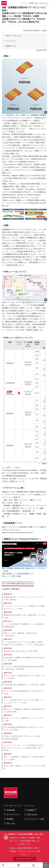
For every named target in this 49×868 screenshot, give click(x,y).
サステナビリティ (13, 815)
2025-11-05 (8, 673)
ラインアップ (11, 41)
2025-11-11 (8, 621)
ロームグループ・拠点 (36, 819)
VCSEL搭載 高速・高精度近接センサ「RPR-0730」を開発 (24, 685)
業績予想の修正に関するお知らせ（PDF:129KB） (21, 651)
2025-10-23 (8, 688)
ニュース (24, 3)
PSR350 (7, 123)
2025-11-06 (8, 630)
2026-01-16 (8, 594)
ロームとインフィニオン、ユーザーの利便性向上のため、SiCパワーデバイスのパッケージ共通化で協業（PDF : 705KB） (24, 748)
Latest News (11, 589)
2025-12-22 (8, 603)
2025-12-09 (8, 612)
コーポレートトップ (14, 806)
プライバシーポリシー (25, 859)
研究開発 (10, 819)
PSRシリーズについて (14, 36)
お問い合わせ (44, 3)
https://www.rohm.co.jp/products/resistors (17, 532)
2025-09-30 (8, 733)
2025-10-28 (8, 682)
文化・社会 (11, 823)
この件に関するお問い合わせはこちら (19, 584)
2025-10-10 (8, 706)
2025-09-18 (8, 763)
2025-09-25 (8, 742)
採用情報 (32, 3)
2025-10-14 (8, 697)
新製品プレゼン (11, 46)
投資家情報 (11, 810)
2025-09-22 (8, 754)
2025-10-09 (8, 724)
